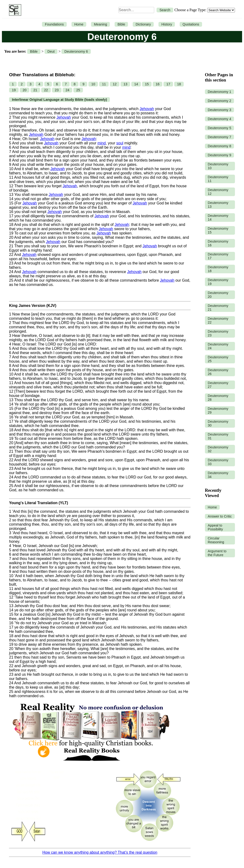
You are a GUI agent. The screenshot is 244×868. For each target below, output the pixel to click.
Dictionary (143, 24)
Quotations (191, 24)
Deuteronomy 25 (218, 359)
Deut (51, 51)
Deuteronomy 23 (218, 333)
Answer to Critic (220, 516)
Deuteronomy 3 (219, 110)
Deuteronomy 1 (219, 92)
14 (136, 84)
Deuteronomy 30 (218, 423)
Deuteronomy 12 (218, 192)
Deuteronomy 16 (218, 243)
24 (67, 90)
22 (46, 90)
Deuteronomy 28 (218, 398)
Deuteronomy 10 (218, 166)
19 (14, 90)
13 (125, 84)
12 (115, 84)
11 (104, 84)
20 (25, 90)
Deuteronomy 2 (219, 101)
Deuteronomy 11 (218, 179)
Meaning (100, 24)
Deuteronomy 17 (218, 256)
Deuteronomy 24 (218, 346)
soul (120, 143)
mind (102, 143)
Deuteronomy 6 (76, 51)
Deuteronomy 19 (218, 282)
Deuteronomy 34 (218, 475)
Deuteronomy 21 (218, 308)
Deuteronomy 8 (219, 146)
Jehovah (147, 109)
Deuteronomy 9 (219, 155)
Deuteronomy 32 (218, 449)
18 (179, 84)
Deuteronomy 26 (218, 372)
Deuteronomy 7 (219, 137)
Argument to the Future (217, 553)
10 (93, 84)
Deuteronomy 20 (218, 295)
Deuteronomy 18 (218, 269)
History (167, 24)
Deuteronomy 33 (218, 462)
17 (168, 84)
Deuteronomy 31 (218, 436)
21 (35, 90)
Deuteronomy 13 (218, 205)
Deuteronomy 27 (218, 385)
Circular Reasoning (216, 540)
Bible (121, 24)
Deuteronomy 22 (218, 320)
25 (78, 90)
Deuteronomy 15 (218, 230)
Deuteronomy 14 (218, 218)
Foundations (54, 24)
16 (158, 84)
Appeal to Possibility (215, 527)
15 (147, 84)
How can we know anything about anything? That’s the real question (100, 852)
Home (79, 24)
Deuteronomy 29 (218, 411)
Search (165, 10)
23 (57, 90)
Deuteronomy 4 (219, 119)
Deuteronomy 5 (219, 128)
